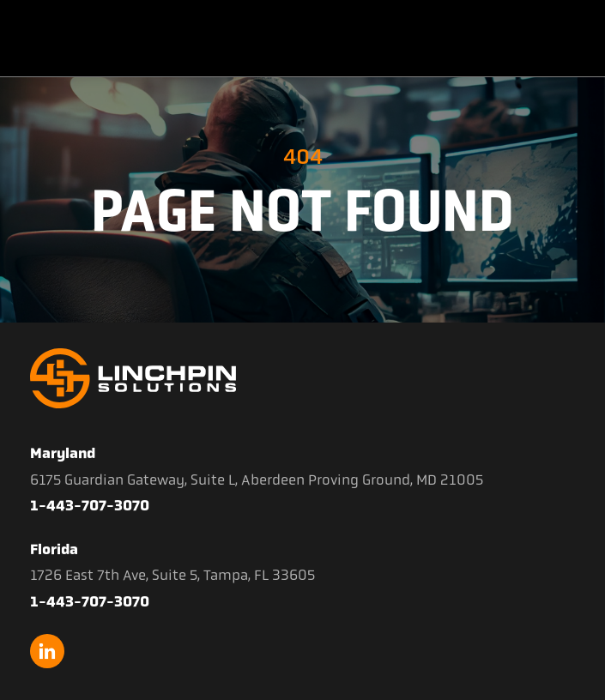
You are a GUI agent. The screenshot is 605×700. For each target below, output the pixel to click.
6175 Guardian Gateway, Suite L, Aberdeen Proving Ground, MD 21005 (257, 480)
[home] (104, 39)
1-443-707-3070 (90, 505)
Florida (54, 549)
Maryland (63, 453)
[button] (575, 39)
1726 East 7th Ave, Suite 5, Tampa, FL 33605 (172, 575)
